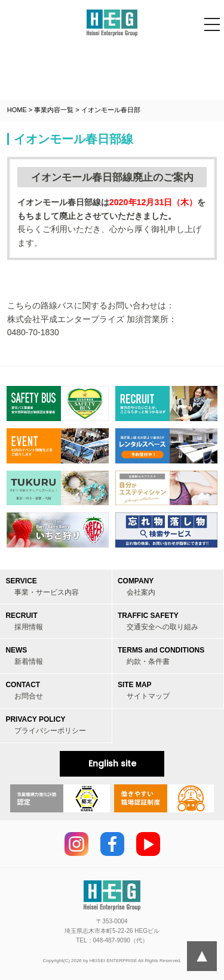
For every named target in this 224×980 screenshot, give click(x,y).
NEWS (24, 656)
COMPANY (136, 587)
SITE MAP (144, 690)
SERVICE (42, 587)
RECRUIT (24, 621)
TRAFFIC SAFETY (158, 621)
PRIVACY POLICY (46, 725)
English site (112, 763)
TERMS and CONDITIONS (161, 656)
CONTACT (24, 690)
